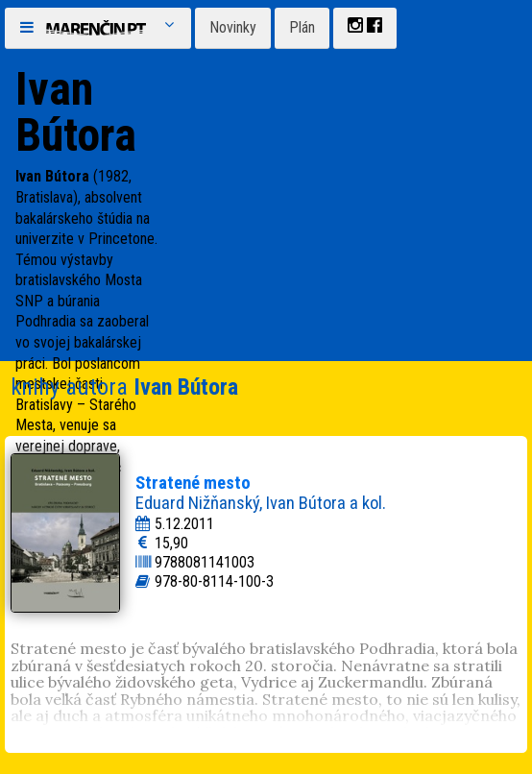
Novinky (233, 27)
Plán (302, 27)
